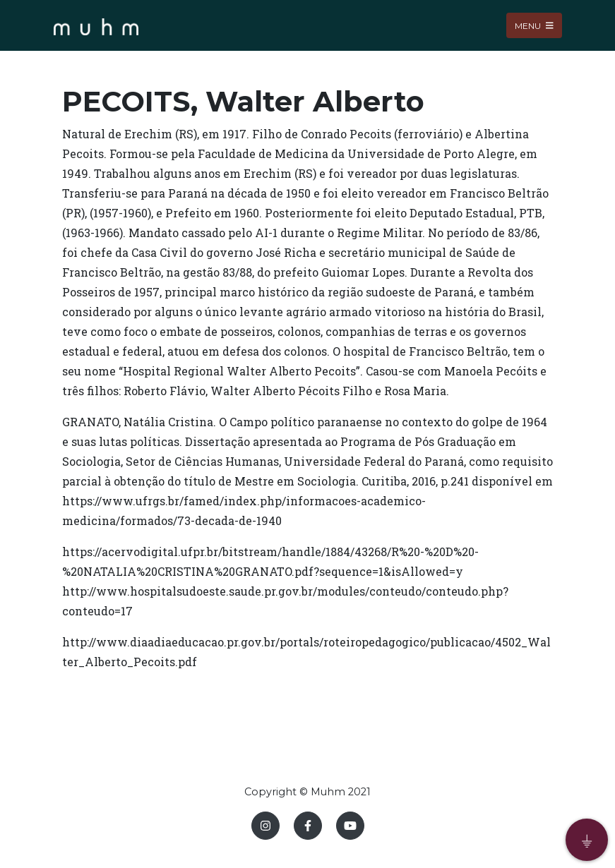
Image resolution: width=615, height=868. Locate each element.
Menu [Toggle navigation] (534, 25)
